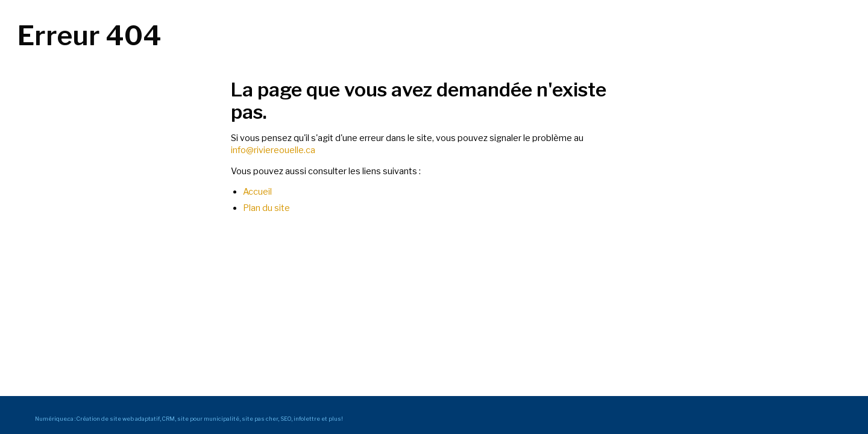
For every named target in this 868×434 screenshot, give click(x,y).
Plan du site (266, 208)
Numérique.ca (54, 419)
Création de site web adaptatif (118, 419)
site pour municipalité (208, 419)
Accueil (257, 192)
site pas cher (260, 419)
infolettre (307, 419)
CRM (168, 419)
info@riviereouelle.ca (273, 150)
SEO (286, 419)
